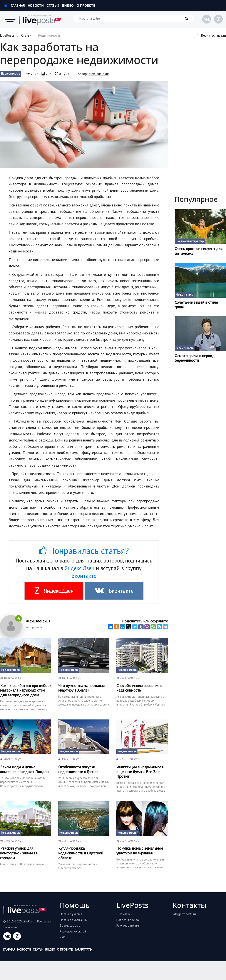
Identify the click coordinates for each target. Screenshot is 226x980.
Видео (68, 5)
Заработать (83, 949)
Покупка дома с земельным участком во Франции (140, 851)
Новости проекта (128, 920)
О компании (124, 914)
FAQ (63, 937)
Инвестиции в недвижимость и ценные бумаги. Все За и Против (141, 772)
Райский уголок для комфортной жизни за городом (19, 853)
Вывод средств (70, 925)
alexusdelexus (99, 74)
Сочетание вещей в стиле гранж (196, 305)
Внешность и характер (190, 241)
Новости (36, 5)
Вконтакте (84, 576)
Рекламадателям (128, 925)
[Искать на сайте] (133, 18)
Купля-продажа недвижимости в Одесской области (81, 853)
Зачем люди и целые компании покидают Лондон (24, 769)
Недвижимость (11, 74)
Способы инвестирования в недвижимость (139, 688)
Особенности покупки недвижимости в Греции (78, 769)
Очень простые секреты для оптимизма (199, 251)
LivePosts (7, 35)
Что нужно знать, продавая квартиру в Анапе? (81, 688)
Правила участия (71, 914)
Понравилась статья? (84, 551)
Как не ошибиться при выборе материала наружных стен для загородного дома (26, 690)
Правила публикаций (74, 920)
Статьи (53, 5)
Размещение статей (73, 931)
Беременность (185, 348)
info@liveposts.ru (184, 914)
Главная (14, 5)
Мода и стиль (184, 295)
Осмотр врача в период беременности (195, 358)
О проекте (86, 5)
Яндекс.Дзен (80, 568)
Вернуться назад (211, 35)
